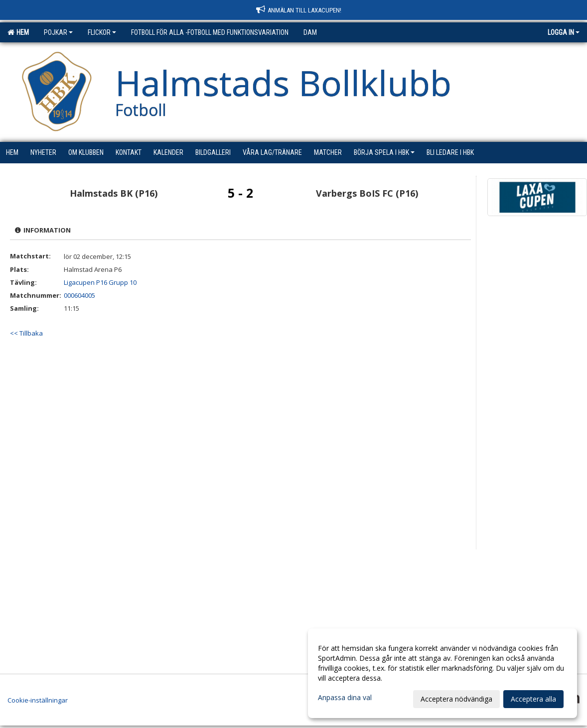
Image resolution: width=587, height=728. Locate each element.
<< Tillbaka (26, 333)
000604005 (79, 295)
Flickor (102, 32)
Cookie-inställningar (38, 700)
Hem (18, 32)
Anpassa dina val (345, 698)
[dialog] (442, 673)
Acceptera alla (533, 699)
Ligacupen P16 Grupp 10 (100, 282)
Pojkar (58, 32)
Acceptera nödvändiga (456, 699)
